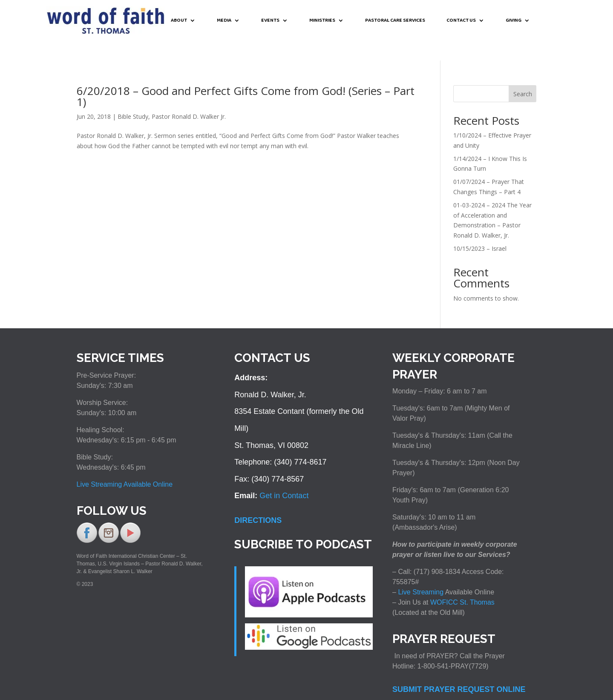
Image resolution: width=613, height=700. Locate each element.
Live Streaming (420, 572)
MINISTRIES (322, 21)
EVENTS (270, 21)
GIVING (514, 21)
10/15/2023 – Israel (480, 229)
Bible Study (133, 97)
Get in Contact (284, 476)
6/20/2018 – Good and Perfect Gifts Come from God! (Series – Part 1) (246, 77)
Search (523, 74)
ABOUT (179, 21)
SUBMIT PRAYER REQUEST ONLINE (459, 670)
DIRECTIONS (258, 501)
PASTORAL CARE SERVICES (395, 21)
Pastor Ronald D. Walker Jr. (189, 97)
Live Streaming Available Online (125, 465)
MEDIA (224, 21)
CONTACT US (461, 21)
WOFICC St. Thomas (462, 583)
